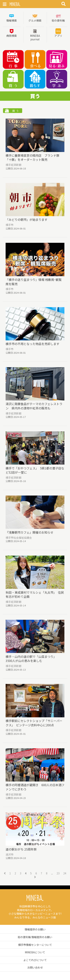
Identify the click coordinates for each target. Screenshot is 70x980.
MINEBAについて (35, 952)
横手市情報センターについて (35, 945)
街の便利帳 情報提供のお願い (35, 937)
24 (65, 873)
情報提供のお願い (35, 929)
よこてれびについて (35, 960)
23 (58, 873)
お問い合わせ (35, 967)
